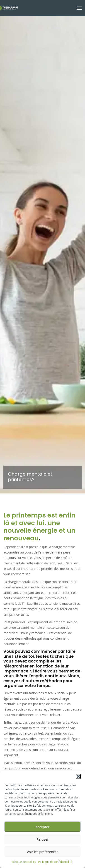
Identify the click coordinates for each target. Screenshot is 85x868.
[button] (78, 776)
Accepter (42, 827)
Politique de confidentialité (55, 862)
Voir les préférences (42, 852)
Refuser (43, 839)
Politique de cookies (23, 862)
